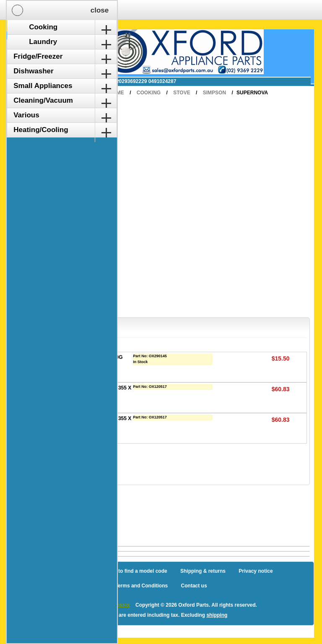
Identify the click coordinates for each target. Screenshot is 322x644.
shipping (217, 615)
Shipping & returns (203, 571)
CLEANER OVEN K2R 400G (90, 357)
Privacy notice (256, 571)
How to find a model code (136, 571)
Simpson (214, 93)
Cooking (149, 93)
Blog (55, 571)
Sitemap (83, 571)
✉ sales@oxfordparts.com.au (65, 81)
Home (117, 93)
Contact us (194, 586)
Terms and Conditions (141, 586)
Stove (182, 93)
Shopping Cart (41, 39)
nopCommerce (112, 605)
